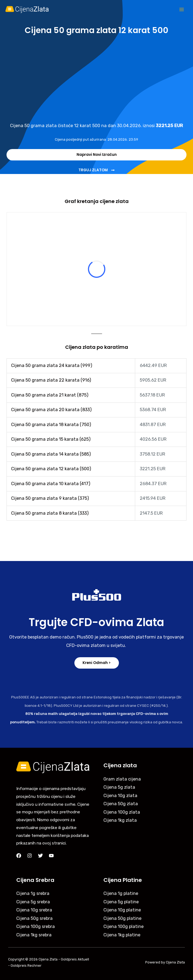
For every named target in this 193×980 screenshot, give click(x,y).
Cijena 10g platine (122, 910)
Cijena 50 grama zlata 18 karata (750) (51, 425)
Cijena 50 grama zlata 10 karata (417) (51, 484)
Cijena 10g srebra (34, 910)
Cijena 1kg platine (122, 935)
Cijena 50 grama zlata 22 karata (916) (51, 380)
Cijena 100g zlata (122, 812)
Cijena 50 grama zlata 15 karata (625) (51, 439)
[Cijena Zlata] (27, 9)
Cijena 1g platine (121, 893)
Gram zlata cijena (122, 779)
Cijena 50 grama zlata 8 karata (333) (50, 513)
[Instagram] (30, 856)
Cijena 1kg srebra (34, 935)
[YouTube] (51, 856)
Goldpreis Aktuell (75, 959)
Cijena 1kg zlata (120, 820)
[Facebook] (19, 856)
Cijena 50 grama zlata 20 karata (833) (51, 410)
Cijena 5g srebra (33, 902)
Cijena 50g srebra (34, 918)
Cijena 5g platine (121, 902)
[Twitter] (40, 856)
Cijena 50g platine (122, 918)
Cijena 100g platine (124, 926)
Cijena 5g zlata (119, 787)
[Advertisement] (96, 78)
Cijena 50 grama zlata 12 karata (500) (51, 469)
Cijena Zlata (48, 959)
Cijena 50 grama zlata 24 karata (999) (52, 365)
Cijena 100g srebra (36, 926)
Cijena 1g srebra (33, 893)
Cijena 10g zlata (120, 796)
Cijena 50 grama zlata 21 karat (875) (50, 395)
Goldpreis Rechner (26, 966)
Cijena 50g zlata (121, 804)
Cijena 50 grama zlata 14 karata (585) (51, 454)
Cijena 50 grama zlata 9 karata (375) (50, 498)
